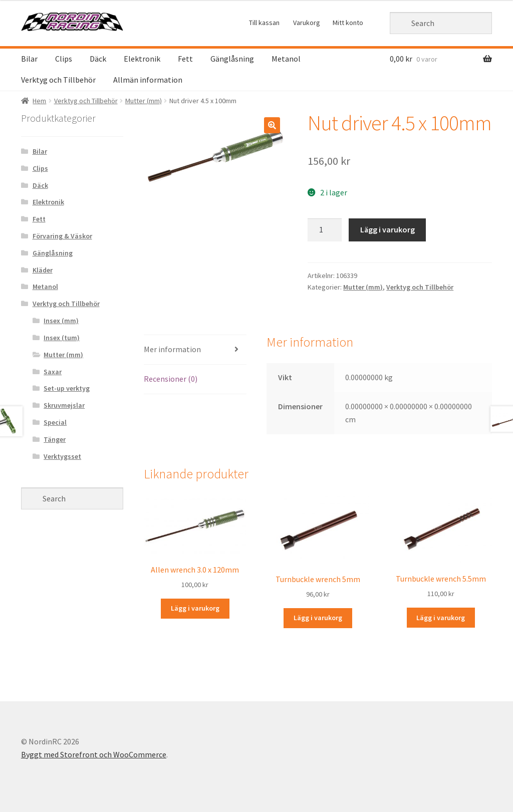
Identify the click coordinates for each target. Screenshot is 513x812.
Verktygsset (62, 456)
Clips (64, 59)
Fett (185, 59)
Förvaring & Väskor (62, 236)
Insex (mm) (61, 321)
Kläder (43, 270)
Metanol (286, 59)
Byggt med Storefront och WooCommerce (94, 754)
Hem (39, 101)
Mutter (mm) (144, 101)
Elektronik (142, 59)
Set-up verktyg (67, 388)
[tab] (195, 350)
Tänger (55, 439)
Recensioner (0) (171, 379)
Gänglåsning (232, 59)
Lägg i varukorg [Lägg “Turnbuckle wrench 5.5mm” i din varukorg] (441, 618)
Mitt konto (348, 23)
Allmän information (148, 80)
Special (55, 422)
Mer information (172, 349)
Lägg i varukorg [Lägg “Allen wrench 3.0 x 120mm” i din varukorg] (195, 608)
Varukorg (307, 23)
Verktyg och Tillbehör (58, 80)
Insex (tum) (62, 338)
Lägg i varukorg (388, 229)
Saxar (53, 372)
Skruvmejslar (64, 405)
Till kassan (264, 23)
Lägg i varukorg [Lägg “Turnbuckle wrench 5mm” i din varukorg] (318, 618)
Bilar (29, 59)
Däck (98, 59)
